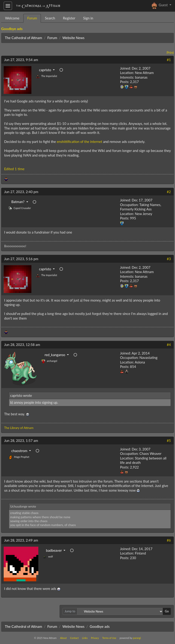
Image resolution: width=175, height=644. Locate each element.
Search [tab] (50, 18)
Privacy (95, 638)
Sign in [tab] (88, 18)
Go (167, 611)
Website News (73, 38)
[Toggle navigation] (8, 6)
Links (85, 638)
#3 (169, 259)
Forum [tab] (32, 18)
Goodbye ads (12, 29)
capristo (45, 70)
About (63, 638)
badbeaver (54, 550)
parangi (137, 638)
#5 (169, 441)
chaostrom (20, 451)
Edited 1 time (14, 169)
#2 (169, 192)
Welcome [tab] (12, 18)
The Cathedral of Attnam (23, 38)
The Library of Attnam (19, 428)
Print (170, 52)
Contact (74, 638)
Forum (52, 38)
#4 (169, 345)
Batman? (18, 202)
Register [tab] (69, 18)
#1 (169, 60)
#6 (169, 540)
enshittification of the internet (80, 142)
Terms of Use (109, 638)
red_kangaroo (55, 355)
